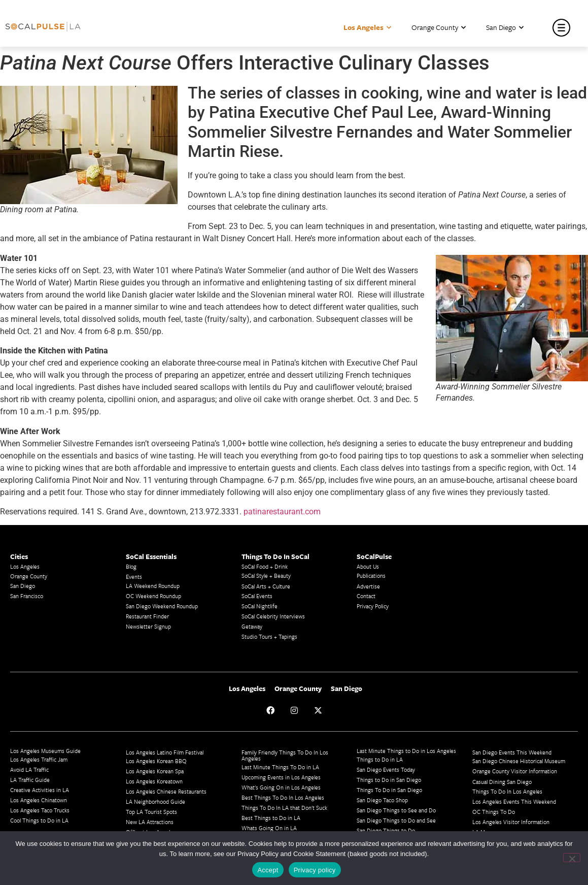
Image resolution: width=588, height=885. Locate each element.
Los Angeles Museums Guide (45, 751)
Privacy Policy (373, 606)
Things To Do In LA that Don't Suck (284, 808)
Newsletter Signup (148, 626)
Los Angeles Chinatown (39, 800)
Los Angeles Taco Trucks (40, 810)
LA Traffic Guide (30, 780)
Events (134, 577)
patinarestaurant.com (282, 512)
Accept (268, 870)
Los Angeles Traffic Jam (39, 759)
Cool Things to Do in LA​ (39, 820)
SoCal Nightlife (260, 606)
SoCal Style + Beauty (266, 576)
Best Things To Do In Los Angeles (283, 797)
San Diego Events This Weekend (512, 752)
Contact (366, 596)
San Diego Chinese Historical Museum (519, 761)
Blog (131, 566)
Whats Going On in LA (269, 828)
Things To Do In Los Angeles (507, 791)
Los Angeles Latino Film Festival (165, 752)
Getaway (252, 626)
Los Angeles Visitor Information (511, 822)
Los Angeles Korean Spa (155, 771)
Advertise (368, 586)
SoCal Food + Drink (265, 566)
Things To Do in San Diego (389, 790)
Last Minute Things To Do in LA (280, 767)
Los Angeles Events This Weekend (514, 801)
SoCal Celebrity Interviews (273, 616)
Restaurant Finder (147, 616)
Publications (371, 576)
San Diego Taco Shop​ (382, 800)
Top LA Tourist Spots (151, 812)
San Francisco (27, 596)
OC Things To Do (494, 812)
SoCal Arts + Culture (266, 586)
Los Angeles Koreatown (154, 781)
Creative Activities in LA (40, 790)
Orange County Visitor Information (515, 771)
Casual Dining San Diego (502, 782)
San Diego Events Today (386, 769)
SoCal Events (257, 596)
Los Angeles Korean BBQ (156, 761)
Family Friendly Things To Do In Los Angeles (285, 755)
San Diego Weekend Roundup (162, 606)
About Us (368, 566)
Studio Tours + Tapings (269, 636)
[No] (572, 858)
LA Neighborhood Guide (155, 801)
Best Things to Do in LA (271, 818)
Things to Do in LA (380, 759)
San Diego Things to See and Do (396, 810)
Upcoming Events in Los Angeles (281, 777)
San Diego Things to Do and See (396, 820)
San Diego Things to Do (386, 830)
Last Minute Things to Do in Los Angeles (406, 751)
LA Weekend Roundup (153, 586)
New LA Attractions (150, 822)
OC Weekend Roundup (153, 596)
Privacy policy (315, 870)
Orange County (439, 28)
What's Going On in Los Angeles (281, 787)
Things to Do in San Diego (389, 780)
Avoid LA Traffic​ (29, 769)
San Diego (505, 28)
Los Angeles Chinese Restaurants (166, 791)
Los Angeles (367, 28)
